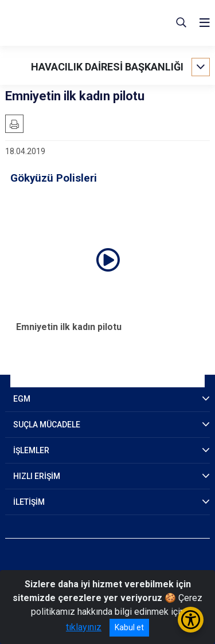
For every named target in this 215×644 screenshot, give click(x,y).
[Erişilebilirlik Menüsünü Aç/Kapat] (191, 620)
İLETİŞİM (29, 502)
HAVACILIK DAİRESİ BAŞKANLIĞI (107, 67)
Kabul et (129, 627)
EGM (22, 399)
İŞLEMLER (31, 450)
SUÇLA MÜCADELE (47, 425)
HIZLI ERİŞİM (37, 476)
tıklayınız (84, 627)
